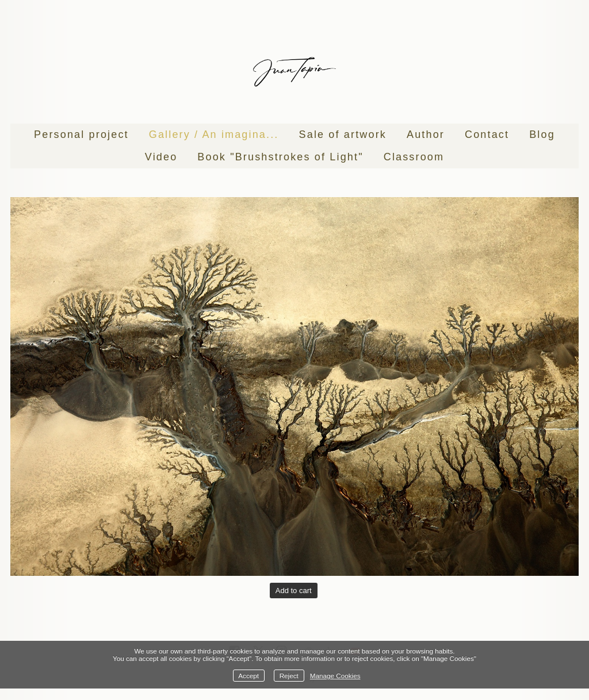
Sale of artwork (343, 134)
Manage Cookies (335, 676)
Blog (542, 134)
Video (161, 157)
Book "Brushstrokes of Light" (280, 157)
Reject (289, 676)
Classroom (414, 157)
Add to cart (294, 591)
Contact (487, 134)
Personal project (81, 134)
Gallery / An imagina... (214, 134)
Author (426, 134)
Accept (248, 676)
